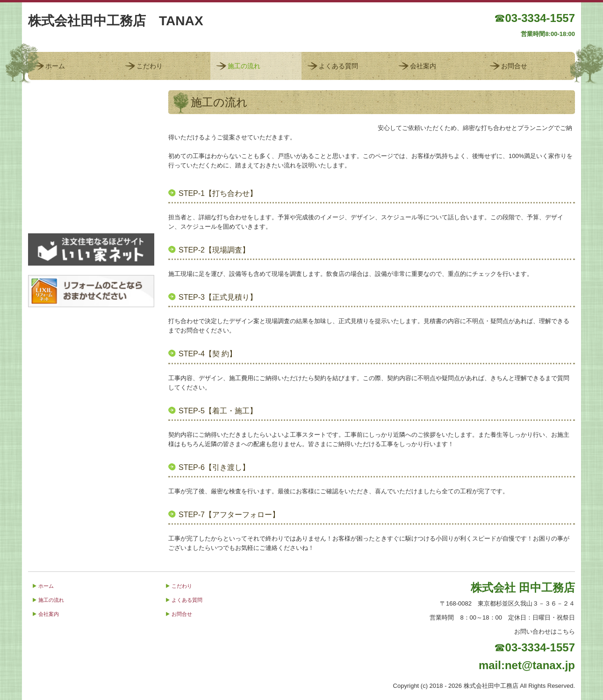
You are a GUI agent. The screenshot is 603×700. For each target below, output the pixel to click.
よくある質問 (338, 66)
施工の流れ (244, 66)
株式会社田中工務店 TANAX (116, 21)
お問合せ (514, 66)
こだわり (150, 66)
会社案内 (423, 66)
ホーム (55, 66)
